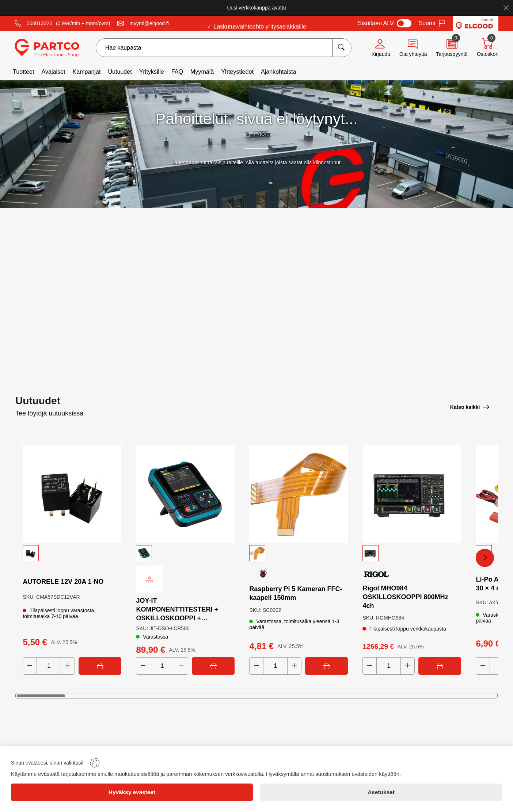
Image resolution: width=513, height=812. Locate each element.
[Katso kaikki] (470, 407)
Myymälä (202, 72)
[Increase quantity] (68, 666)
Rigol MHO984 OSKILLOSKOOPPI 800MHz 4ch (406, 597)
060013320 (39, 23)
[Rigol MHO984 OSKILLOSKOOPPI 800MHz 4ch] (412, 494)
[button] (72, 553)
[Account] (381, 48)
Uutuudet (120, 72)
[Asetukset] (381, 792)
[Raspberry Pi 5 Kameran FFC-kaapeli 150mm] (299, 494)
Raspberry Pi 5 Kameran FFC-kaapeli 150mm (296, 593)
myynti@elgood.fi (149, 23)
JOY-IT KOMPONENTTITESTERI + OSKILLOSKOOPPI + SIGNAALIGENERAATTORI (178, 609)
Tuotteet (23, 72)
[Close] (506, 8)
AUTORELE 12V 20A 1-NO (63, 581)
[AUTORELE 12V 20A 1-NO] (72, 494)
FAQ (177, 72)
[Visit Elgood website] (476, 23)
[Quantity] (49, 666)
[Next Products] (485, 558)
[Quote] (452, 48)
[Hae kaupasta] (342, 48)
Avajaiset (53, 72)
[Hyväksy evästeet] (132, 792)
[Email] (143, 23)
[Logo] (47, 48)
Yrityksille (152, 72)
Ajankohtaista (279, 72)
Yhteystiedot (237, 72)
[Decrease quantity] (30, 666)
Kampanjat (86, 72)
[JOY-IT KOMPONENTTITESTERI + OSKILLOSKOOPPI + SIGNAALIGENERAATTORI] (185, 494)
